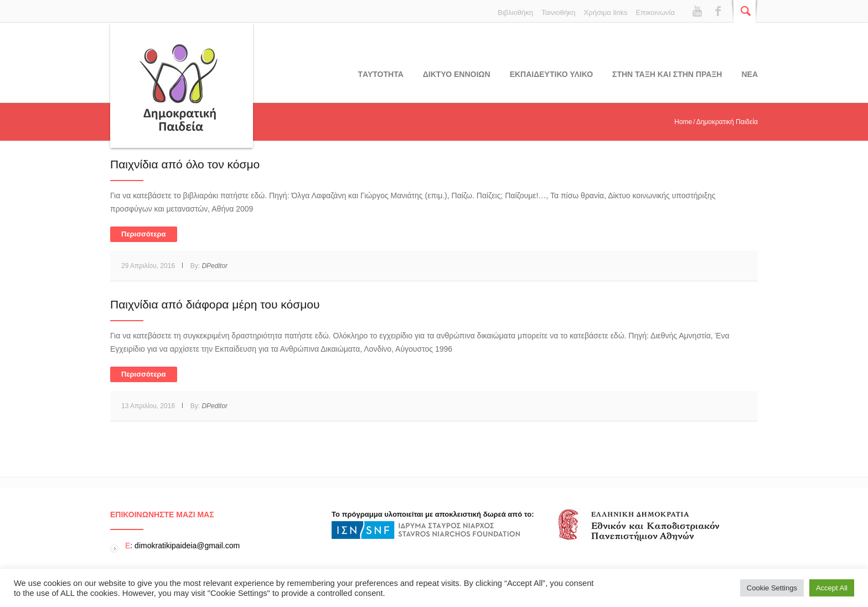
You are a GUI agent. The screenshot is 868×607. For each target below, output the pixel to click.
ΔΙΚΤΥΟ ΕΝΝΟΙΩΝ (457, 74)
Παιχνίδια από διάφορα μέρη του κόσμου (215, 304)
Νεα (750, 74)
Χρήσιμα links (606, 12)
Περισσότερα (144, 234)
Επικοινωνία (655, 12)
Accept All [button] (832, 588)
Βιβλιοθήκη (515, 12)
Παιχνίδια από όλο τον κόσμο (185, 164)
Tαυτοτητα (381, 74)
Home (683, 122)
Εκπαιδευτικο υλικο (551, 74)
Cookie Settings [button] (772, 588)
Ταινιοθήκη (559, 12)
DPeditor (215, 266)
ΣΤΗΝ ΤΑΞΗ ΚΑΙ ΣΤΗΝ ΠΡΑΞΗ (667, 74)
